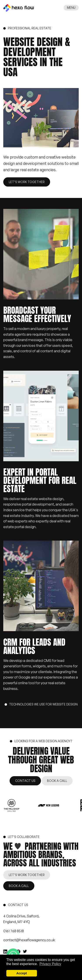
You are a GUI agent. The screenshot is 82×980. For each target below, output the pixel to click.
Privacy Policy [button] (51, 964)
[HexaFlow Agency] (19, 8)
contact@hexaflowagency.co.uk (29, 940)
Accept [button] (22, 973)
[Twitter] (25, 951)
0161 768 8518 (14, 931)
